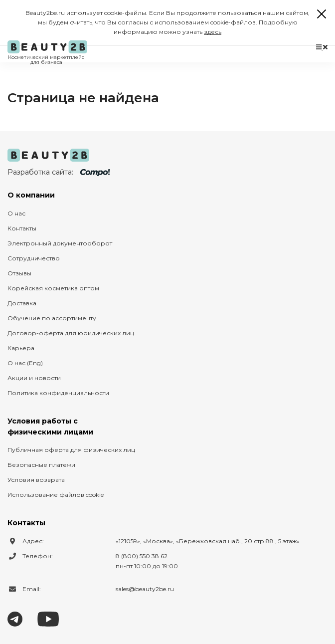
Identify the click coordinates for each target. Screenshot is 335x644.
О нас (16, 213)
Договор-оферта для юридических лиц (71, 333)
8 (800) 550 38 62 (142, 556)
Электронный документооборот (60, 243)
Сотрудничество (34, 258)
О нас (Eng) (25, 363)
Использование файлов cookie (56, 495)
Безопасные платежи (41, 465)
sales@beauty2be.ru (145, 589)
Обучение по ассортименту (52, 318)
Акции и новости (34, 378)
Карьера (21, 348)
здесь (213, 32)
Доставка (22, 303)
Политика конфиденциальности (58, 393)
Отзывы (19, 273)
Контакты (22, 228)
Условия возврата (36, 480)
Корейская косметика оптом (53, 288)
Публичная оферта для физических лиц (71, 450)
